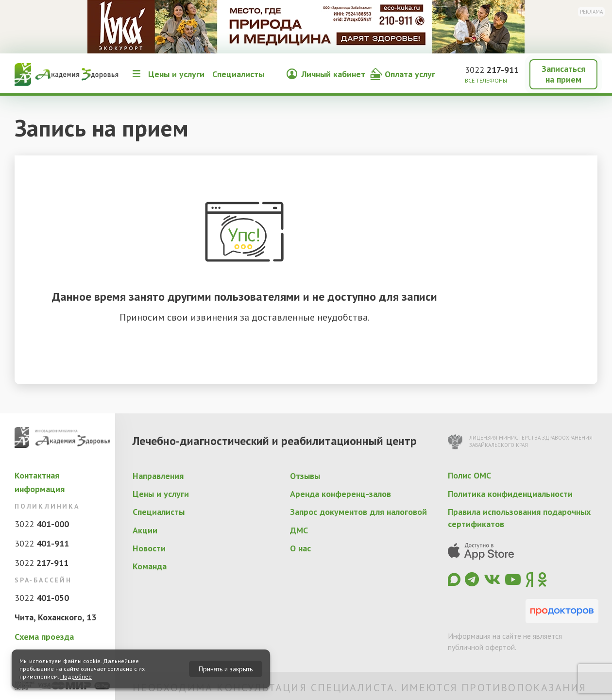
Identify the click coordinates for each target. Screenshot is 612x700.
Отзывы (305, 476)
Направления (158, 476)
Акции (145, 530)
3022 (492, 70)
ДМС (299, 530)
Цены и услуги (176, 74)
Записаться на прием (563, 74)
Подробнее (76, 676)
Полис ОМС (469, 475)
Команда (150, 566)
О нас (300, 548)
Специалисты (238, 74)
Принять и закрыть (226, 669)
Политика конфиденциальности (510, 494)
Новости (149, 548)
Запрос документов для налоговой (358, 512)
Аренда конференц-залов (340, 494)
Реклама (591, 12)
